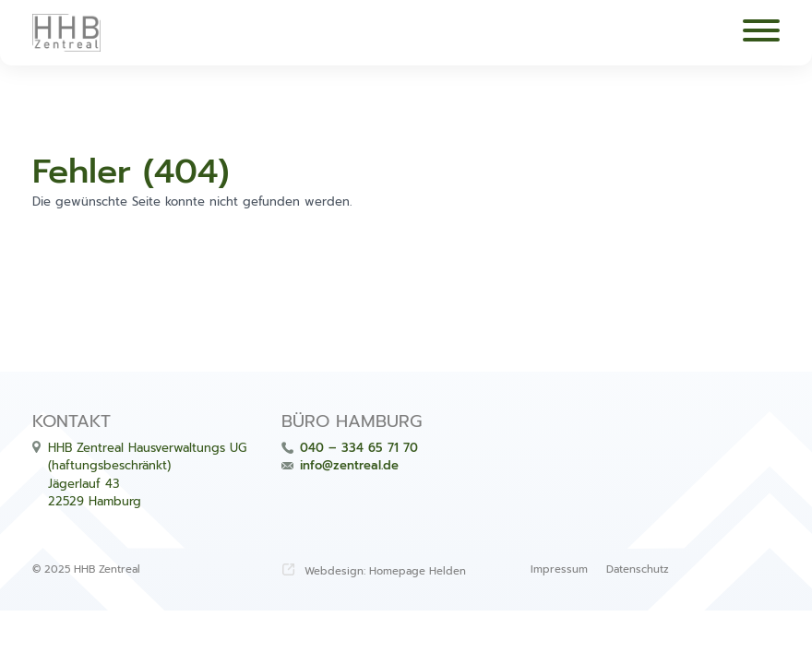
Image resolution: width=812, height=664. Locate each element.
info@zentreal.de (349, 465)
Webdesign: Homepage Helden (385, 571)
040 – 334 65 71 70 (359, 448)
